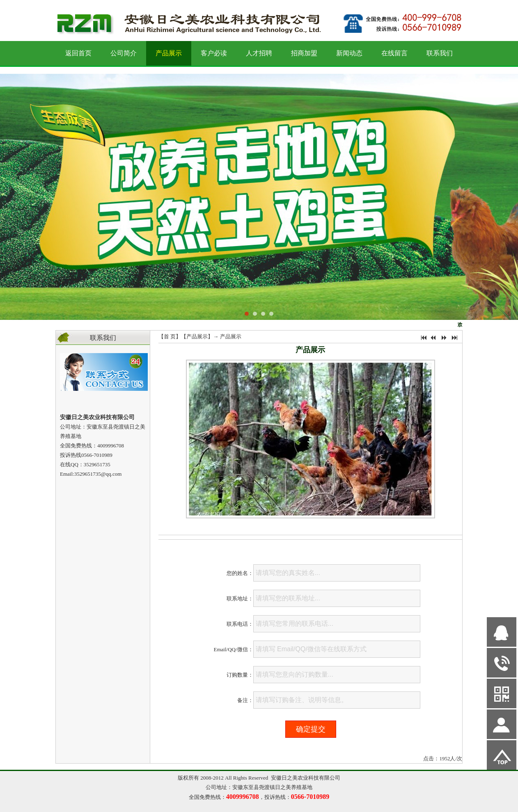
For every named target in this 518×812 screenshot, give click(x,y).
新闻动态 (349, 53)
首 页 (170, 336)
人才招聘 (259, 53)
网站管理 (15, 804)
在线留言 (394, 53)
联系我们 (440, 53)
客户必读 (214, 53)
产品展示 (169, 53)
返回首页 (78, 53)
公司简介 (124, 53)
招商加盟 (304, 53)
